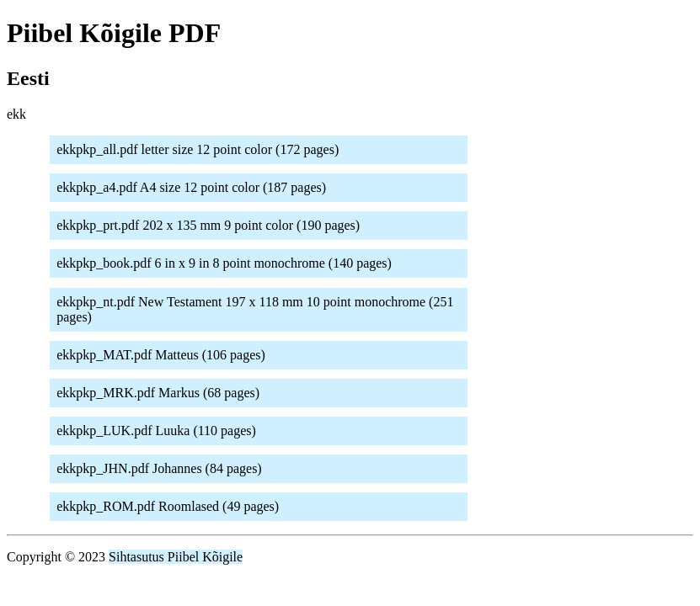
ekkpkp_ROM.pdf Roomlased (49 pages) (168, 506)
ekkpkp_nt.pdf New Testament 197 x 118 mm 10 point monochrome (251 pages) (255, 309)
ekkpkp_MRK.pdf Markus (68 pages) (158, 393)
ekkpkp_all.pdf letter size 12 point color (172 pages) (198, 149)
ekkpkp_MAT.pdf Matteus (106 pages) (161, 355)
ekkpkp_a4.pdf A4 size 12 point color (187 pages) (191, 187)
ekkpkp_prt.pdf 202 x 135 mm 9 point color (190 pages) (208, 225)
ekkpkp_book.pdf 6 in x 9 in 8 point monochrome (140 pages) (224, 263)
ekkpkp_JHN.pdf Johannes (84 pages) (159, 468)
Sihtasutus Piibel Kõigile (176, 557)
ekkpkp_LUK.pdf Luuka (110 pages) (156, 431)
